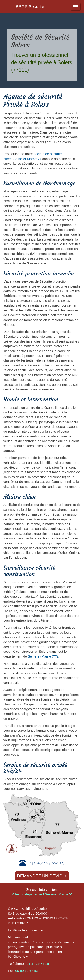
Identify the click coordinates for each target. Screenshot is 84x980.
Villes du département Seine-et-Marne (42, 894)
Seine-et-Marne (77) (43, 656)
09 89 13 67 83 (26, 971)
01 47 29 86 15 (47, 864)
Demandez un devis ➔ (42, 876)
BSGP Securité (30, 7)
